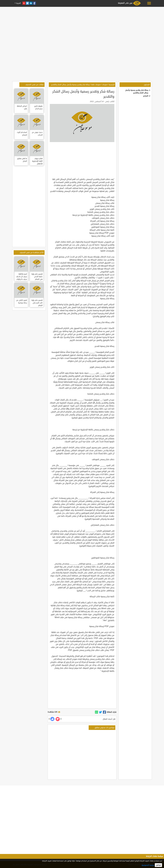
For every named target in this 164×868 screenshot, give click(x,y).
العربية (18, 3)
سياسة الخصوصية (148, 865)
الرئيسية (112, 85)
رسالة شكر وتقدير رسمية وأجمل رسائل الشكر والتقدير (70, 85)
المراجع (146, 96)
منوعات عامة (96, 85)
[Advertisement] (82, 25)
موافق (158, 865)
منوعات (105, 85)
